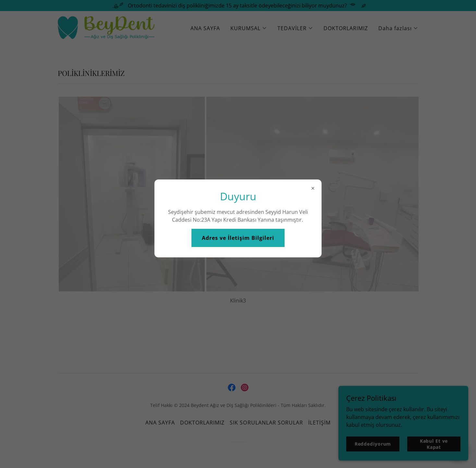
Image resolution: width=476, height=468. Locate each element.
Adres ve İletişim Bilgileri (238, 238)
